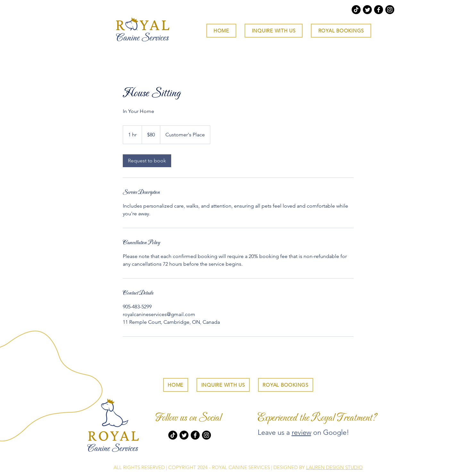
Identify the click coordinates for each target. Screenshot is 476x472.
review (301, 432)
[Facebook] (379, 10)
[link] (147, 161)
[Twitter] (367, 10)
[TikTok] (356, 10)
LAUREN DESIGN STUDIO (334, 467)
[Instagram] (390, 10)
